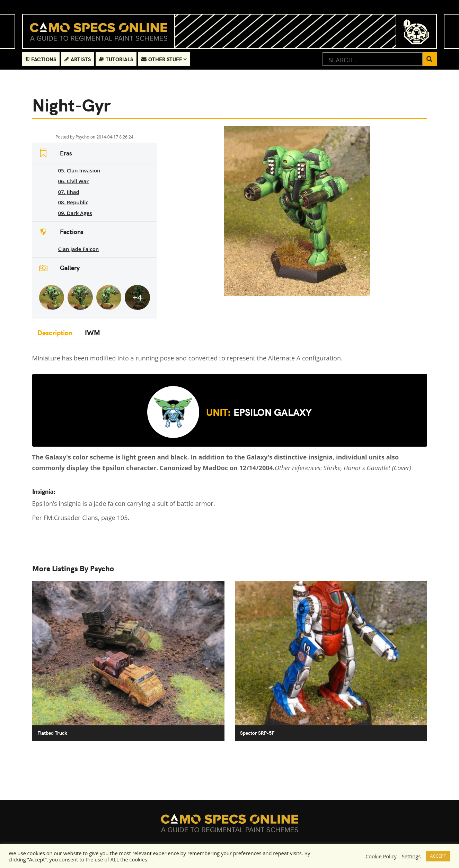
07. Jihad (69, 192)
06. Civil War (73, 181)
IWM (91, 332)
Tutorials (116, 59)
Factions (41, 59)
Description (55, 332)
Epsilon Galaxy (229, 412)
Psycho (82, 137)
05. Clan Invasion (79, 170)
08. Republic (73, 202)
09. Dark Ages (75, 213)
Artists (78, 59)
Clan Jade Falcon (79, 249)
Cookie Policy (381, 856)
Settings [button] (411, 856)
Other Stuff (162, 59)
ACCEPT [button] (438, 856)
